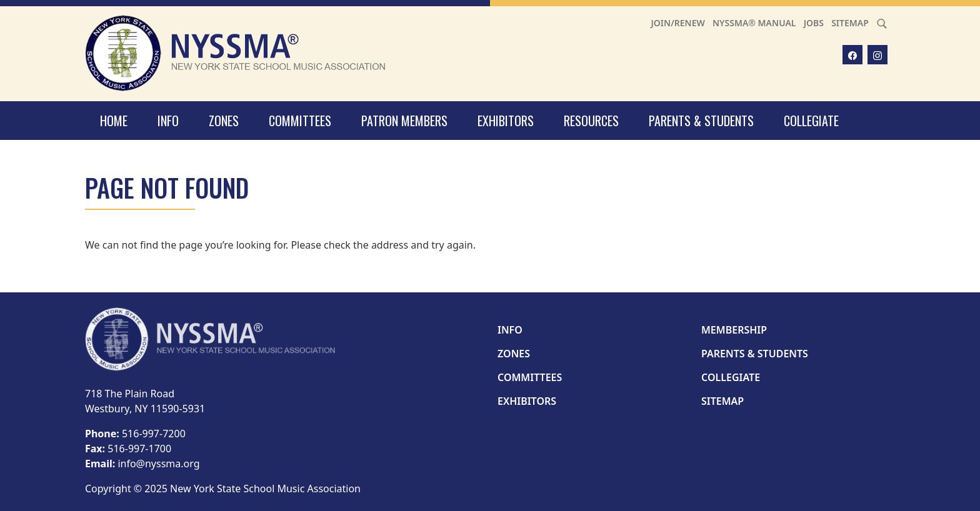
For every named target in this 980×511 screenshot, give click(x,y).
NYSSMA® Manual (754, 23)
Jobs (814, 23)
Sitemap (850, 23)
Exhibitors (506, 121)
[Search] (882, 23)
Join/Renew (678, 23)
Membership (734, 330)
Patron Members (404, 121)
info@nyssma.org (158, 464)
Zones (224, 121)
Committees (300, 121)
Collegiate (811, 121)
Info (168, 121)
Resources (591, 121)
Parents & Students (701, 121)
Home (114, 121)
